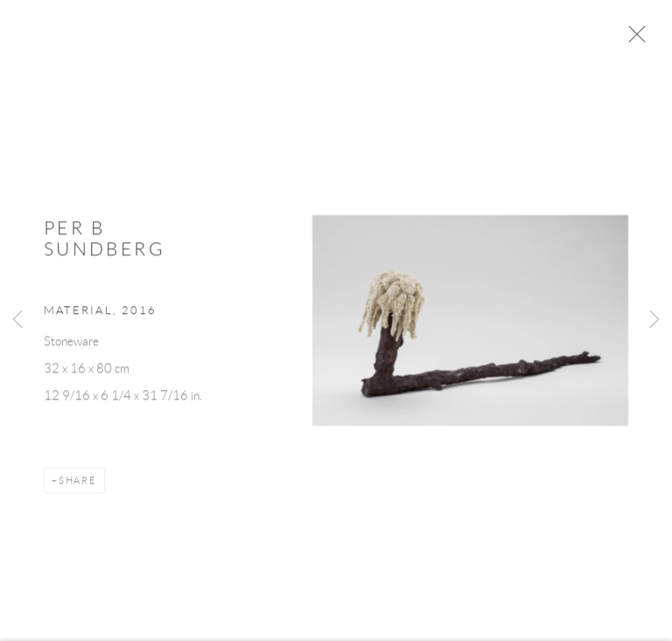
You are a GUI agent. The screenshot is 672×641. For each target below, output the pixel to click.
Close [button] (640, 39)
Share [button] (78, 484)
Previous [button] (17, 320)
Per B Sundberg (105, 244)
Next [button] (654, 320)
